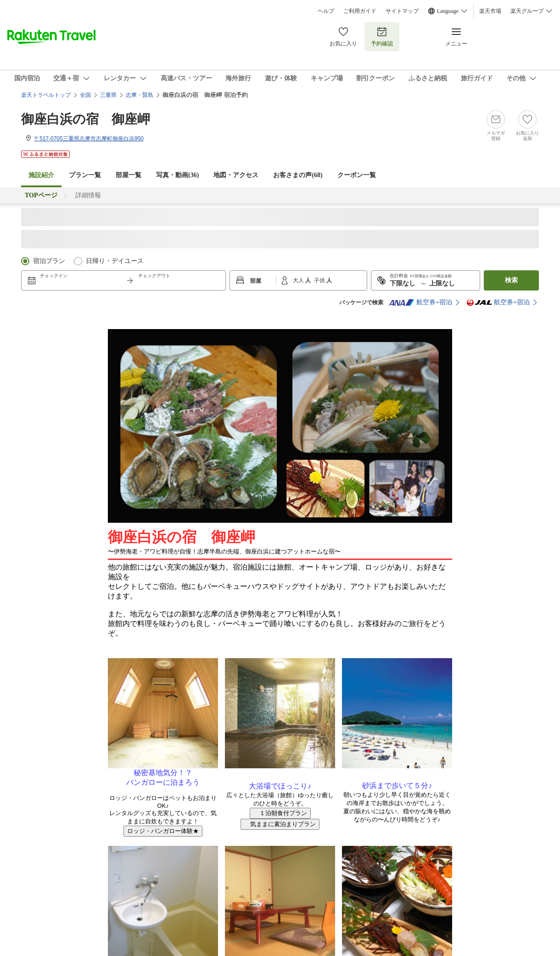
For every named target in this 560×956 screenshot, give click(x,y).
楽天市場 (490, 11)
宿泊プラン (49, 261)
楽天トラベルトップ (46, 95)
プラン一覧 (85, 175)
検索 (511, 280)
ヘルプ (326, 11)
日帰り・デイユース (115, 261)
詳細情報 (88, 195)
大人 (299, 280)
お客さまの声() (298, 175)
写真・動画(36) (177, 175)
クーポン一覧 (357, 175)
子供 (320, 280)
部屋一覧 (129, 175)
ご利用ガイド (360, 11)
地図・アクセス (236, 175)
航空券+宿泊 (420, 302)
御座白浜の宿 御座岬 (86, 119)
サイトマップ (402, 11)
